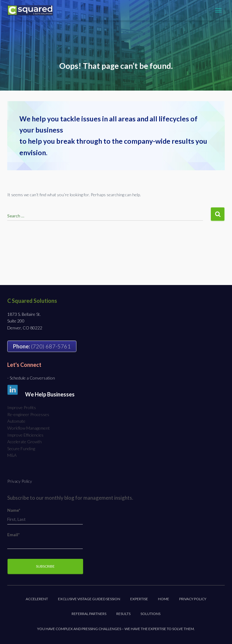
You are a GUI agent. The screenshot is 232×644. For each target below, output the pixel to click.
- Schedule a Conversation (31, 378)
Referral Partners (89, 614)
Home (164, 599)
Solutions (150, 614)
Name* (45, 516)
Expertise (139, 599)
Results (123, 614)
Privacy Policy (20, 481)
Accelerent (37, 599)
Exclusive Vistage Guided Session (89, 599)
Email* (45, 541)
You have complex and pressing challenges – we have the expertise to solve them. (116, 629)
